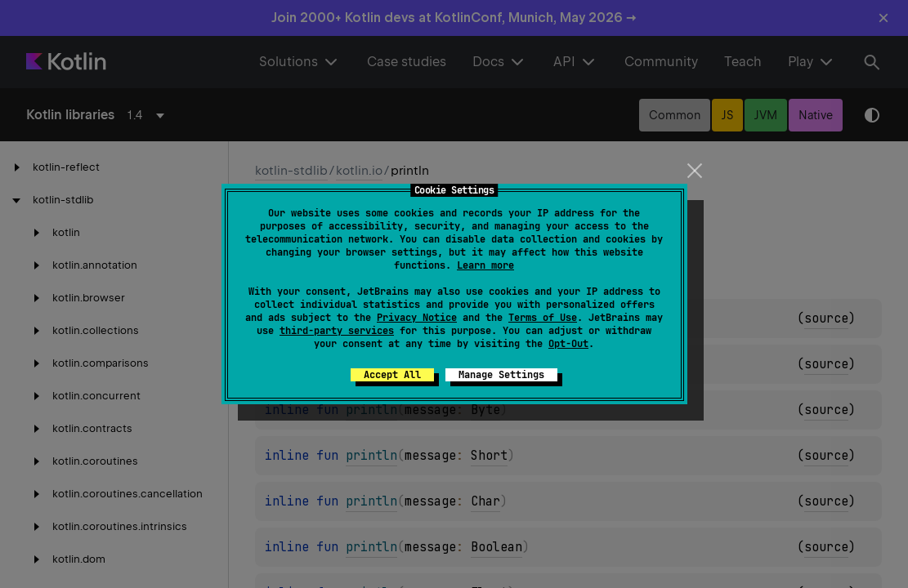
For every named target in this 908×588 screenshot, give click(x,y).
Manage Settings (501, 375)
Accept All (392, 375)
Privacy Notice (417, 318)
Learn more (485, 265)
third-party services (337, 331)
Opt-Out (568, 344)
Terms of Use (543, 318)
